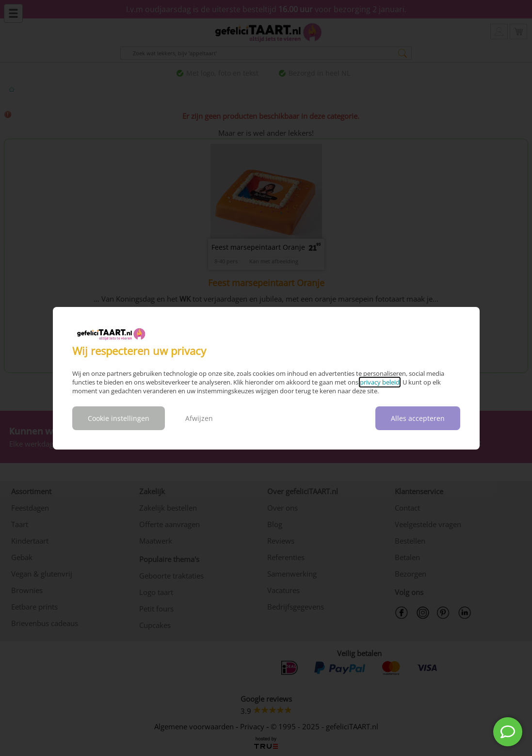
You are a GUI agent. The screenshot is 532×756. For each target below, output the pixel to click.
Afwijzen (199, 418)
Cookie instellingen (119, 418)
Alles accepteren (418, 418)
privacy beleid (380, 382)
